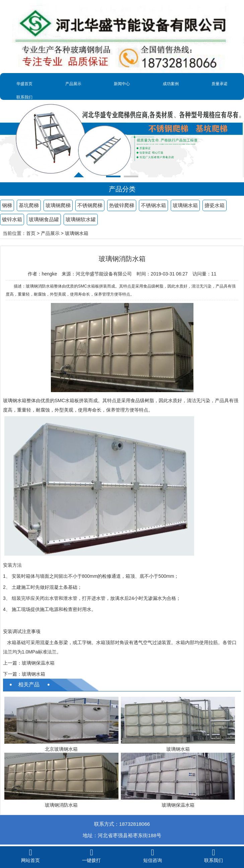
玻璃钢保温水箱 (38, 663)
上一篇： (12, 663)
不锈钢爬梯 (90, 205)
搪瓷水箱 (215, 205)
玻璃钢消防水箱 (61, 805)
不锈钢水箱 (153, 205)
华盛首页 (24, 84)
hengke (50, 274)
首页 (31, 233)
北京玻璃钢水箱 (61, 749)
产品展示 (73, 84)
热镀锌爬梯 (122, 205)
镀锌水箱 (12, 219)
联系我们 (24, 97)
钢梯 (7, 205)
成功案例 (171, 84)
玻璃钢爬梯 (58, 205)
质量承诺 (220, 84)
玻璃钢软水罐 (81, 219)
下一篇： (12, 674)
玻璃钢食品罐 (44, 219)
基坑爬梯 (29, 205)
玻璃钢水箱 (185, 205)
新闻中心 (122, 84)
